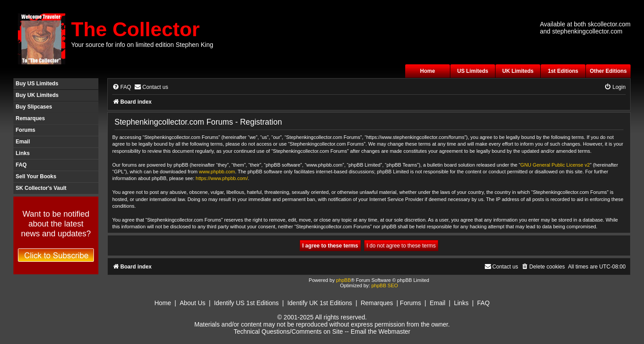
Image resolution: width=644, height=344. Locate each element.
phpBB (343, 280)
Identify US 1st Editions (246, 303)
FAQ (21, 165)
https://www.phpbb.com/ (222, 178)
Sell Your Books (36, 176)
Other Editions (608, 71)
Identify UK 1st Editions (320, 303)
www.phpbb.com (217, 172)
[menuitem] (122, 87)
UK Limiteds (518, 71)
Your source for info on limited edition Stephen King (142, 45)
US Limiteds (472, 71)
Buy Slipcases (34, 107)
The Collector (136, 29)
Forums (25, 130)
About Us (193, 303)
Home (427, 71)
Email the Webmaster (381, 331)
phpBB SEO (384, 285)
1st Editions (563, 71)
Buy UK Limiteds (37, 95)
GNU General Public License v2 (555, 165)
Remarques (30, 118)
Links (23, 153)
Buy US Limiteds (37, 84)
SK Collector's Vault (41, 188)
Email (23, 142)
